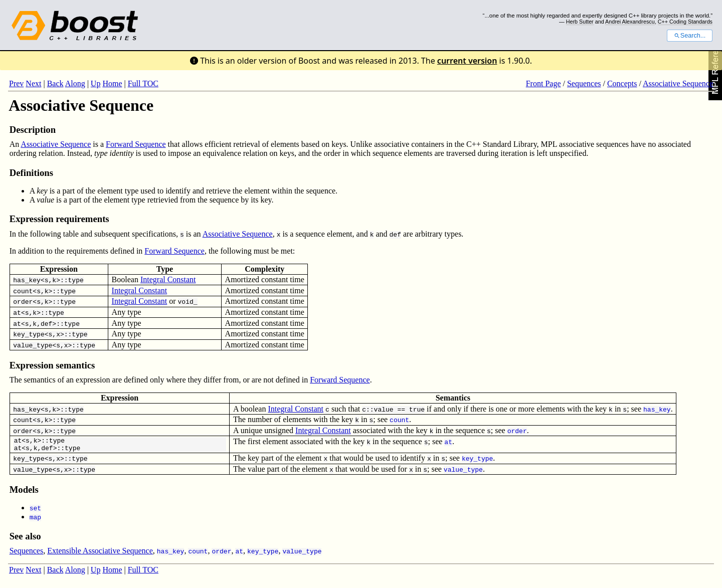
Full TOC (143, 83)
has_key (27, 280)
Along (75, 83)
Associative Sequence (678, 83)
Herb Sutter (580, 22)
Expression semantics (52, 365)
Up (96, 83)
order (23, 301)
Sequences (584, 83)
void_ (188, 301)
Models (24, 493)
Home (112, 83)
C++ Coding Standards (685, 22)
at (17, 312)
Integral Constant (168, 279)
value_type (33, 345)
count (23, 291)
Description (33, 130)
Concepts (622, 83)
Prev (16, 83)
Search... (690, 36)
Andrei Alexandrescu (630, 22)
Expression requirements (59, 219)
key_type (29, 334)
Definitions (31, 173)
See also (25, 539)
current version (467, 61)
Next (33, 83)
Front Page (544, 83)
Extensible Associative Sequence (100, 554)
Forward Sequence (136, 144)
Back (55, 83)
